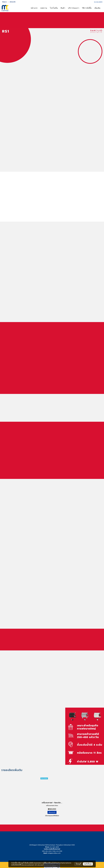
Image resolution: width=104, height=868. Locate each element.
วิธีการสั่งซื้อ (87, 8)
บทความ (44, 8)
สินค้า (63, 8)
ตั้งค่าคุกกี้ (78, 864)
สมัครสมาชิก (13, 2)
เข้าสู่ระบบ (4, 2)
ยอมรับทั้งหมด (88, 864)
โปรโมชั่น (54, 8)
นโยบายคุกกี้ (40, 865)
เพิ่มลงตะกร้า (52, 812)
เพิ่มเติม (97, 8)
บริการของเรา (74, 8)
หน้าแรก (34, 8)
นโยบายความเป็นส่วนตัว (28, 865)
